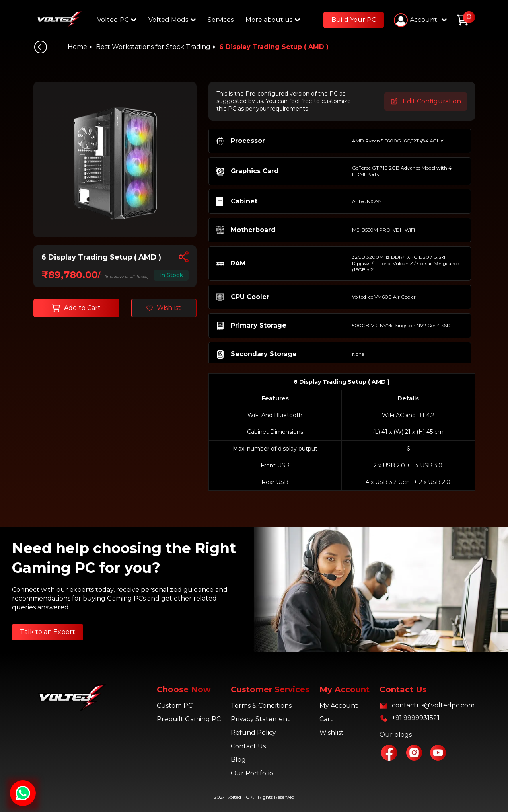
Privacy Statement (260, 719)
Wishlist (332, 733)
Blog (238, 760)
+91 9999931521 (416, 718)
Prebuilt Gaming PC (189, 719)
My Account (339, 706)
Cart (326, 719)
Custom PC (175, 706)
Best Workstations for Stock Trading (153, 47)
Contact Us (248, 746)
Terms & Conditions (261, 706)
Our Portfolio (252, 773)
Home (77, 47)
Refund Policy (253, 733)
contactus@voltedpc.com (433, 705)
